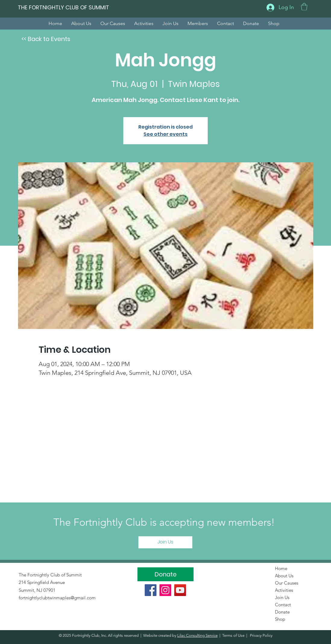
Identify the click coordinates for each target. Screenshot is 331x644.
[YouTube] (180, 590)
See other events (165, 134)
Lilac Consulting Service (197, 635)
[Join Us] (165, 542)
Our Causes (287, 583)
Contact (283, 605)
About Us (284, 576)
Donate (282, 612)
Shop (280, 619)
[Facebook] (151, 590)
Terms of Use (233, 635)
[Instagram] (165, 590)
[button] (304, 7)
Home (281, 568)
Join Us (282, 597)
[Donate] (165, 574)
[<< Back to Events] (46, 39)
